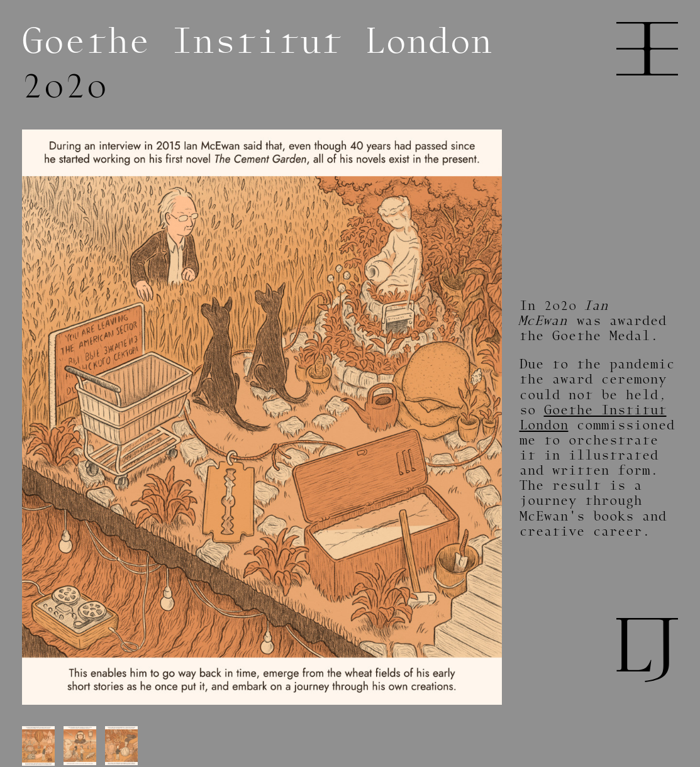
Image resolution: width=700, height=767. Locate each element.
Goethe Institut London (593, 418)
